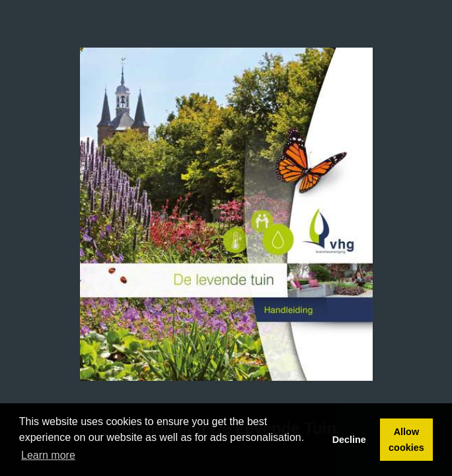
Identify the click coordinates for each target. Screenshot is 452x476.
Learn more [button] (48, 455)
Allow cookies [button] (406, 440)
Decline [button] (349, 440)
